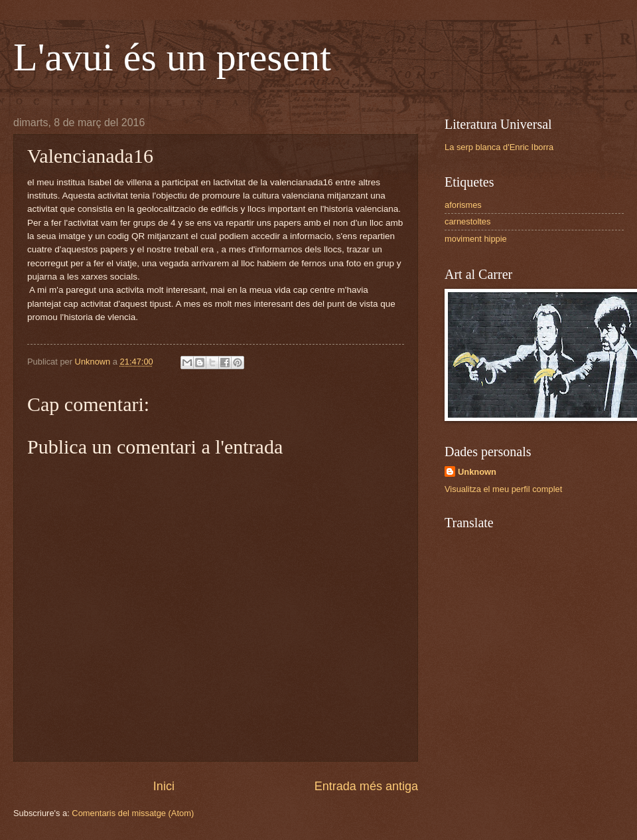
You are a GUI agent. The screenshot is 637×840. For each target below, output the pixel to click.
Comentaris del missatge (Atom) (133, 813)
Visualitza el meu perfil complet (503, 489)
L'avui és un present (172, 57)
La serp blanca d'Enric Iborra (499, 147)
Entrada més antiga (366, 786)
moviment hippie (476, 239)
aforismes (463, 205)
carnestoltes (467, 221)
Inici (164, 786)
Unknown (477, 472)
